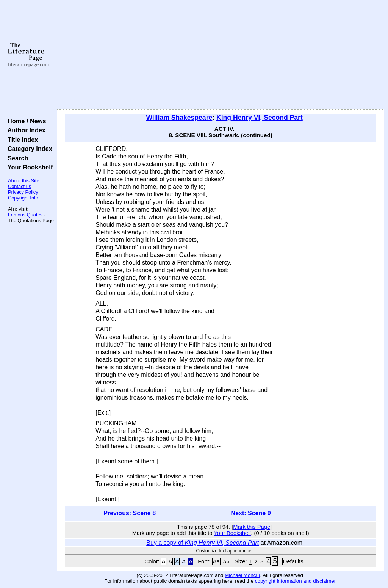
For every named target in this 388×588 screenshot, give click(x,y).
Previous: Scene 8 (130, 513)
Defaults (293, 561)
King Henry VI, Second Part (260, 118)
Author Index (25, 130)
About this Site (24, 181)
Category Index (28, 149)
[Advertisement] (221, 55)
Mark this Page (252, 527)
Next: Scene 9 (251, 513)
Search (16, 158)
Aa (216, 561)
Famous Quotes (25, 215)
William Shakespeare (179, 118)
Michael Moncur (242, 575)
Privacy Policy (23, 192)
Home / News (25, 121)
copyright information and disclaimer (295, 581)
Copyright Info (23, 198)
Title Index (21, 140)
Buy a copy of (203, 543)
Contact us (20, 186)
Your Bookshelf (28, 167)
